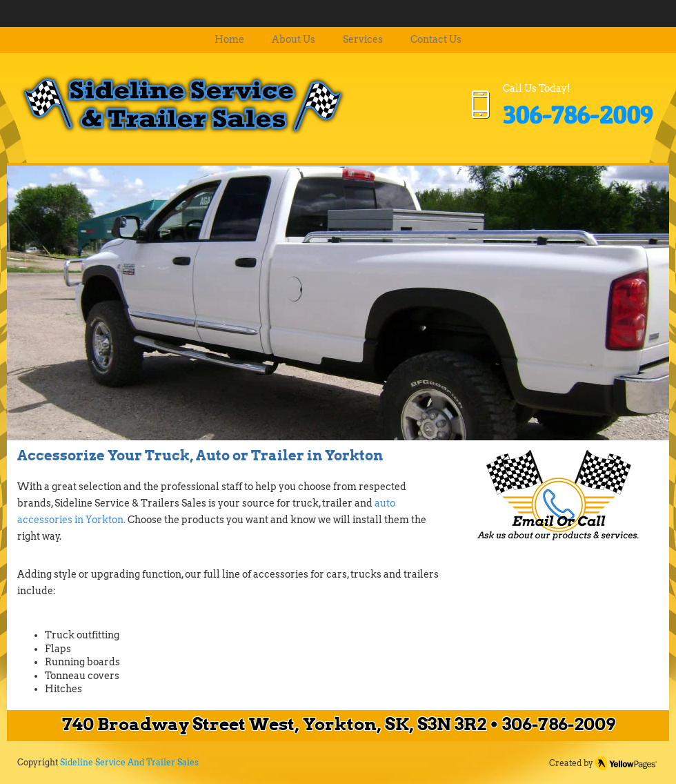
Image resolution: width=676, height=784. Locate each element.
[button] (338, 302)
